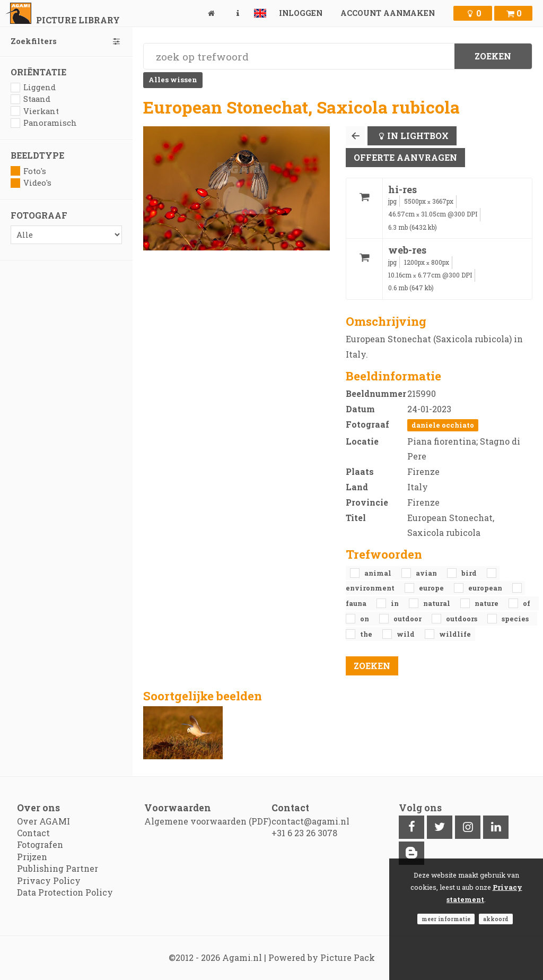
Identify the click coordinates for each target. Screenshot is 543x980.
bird (470, 573)
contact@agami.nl (310, 821)
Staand (30, 99)
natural (437, 603)
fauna (357, 603)
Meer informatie (446, 919)
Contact (33, 833)
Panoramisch (44, 123)
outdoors (462, 619)
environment (371, 588)
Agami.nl (242, 957)
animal (379, 573)
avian (427, 573)
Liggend (33, 87)
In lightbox (418, 136)
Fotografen (40, 844)
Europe (432, 588)
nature (487, 603)
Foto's (28, 171)
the (367, 634)
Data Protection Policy (65, 892)
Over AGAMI (43, 821)
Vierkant (35, 111)
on (365, 619)
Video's (31, 183)
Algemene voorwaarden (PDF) (208, 821)
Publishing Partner (58, 868)
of (527, 603)
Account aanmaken (388, 13)
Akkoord (496, 919)
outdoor (408, 619)
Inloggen (301, 13)
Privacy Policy (49, 881)
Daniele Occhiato (443, 425)
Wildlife (455, 634)
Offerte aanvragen (405, 157)
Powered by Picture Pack (322, 957)
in (396, 603)
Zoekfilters (66, 41)
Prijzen (32, 857)
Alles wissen (173, 80)
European (486, 588)
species (515, 619)
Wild (406, 634)
